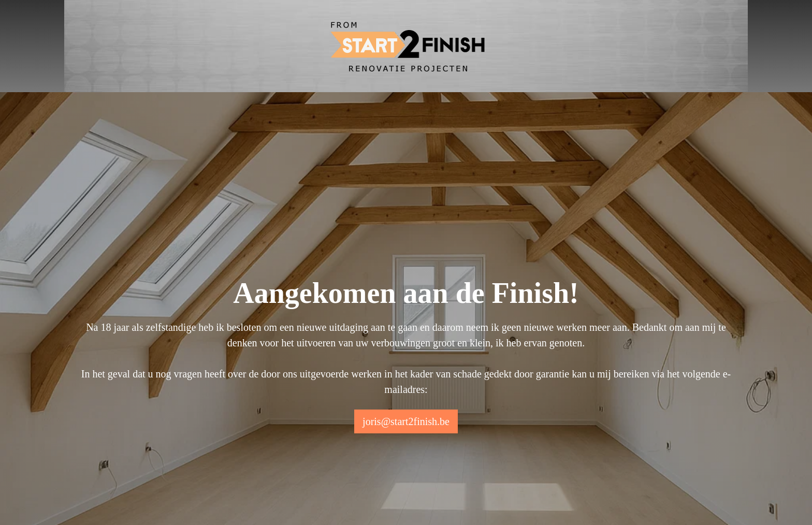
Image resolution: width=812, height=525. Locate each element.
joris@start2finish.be (406, 421)
